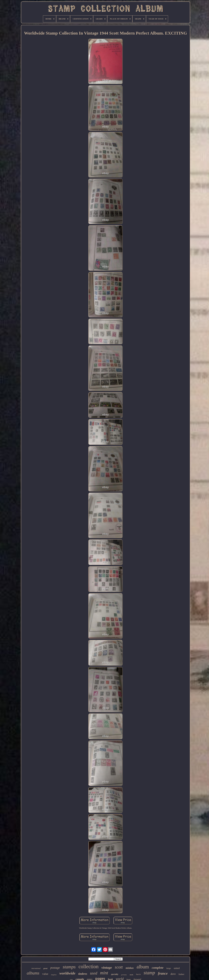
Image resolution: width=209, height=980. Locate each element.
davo (173, 974)
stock (131, 975)
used (94, 973)
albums (33, 973)
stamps (69, 967)
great (45, 968)
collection (89, 967)
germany (124, 975)
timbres (83, 974)
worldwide (67, 973)
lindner (181, 974)
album (143, 967)
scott (119, 967)
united (177, 968)
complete (158, 968)
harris (138, 974)
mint (104, 973)
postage (55, 968)
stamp (149, 973)
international (36, 968)
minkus (130, 968)
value (45, 974)
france (163, 973)
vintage (107, 968)
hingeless (54, 975)
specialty (115, 974)
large (169, 968)
